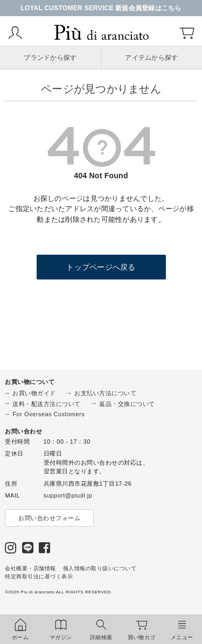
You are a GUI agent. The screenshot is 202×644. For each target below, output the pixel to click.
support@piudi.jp (68, 495)
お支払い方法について (105, 393)
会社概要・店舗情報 (30, 568)
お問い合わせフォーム (49, 518)
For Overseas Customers (48, 414)
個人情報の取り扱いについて (100, 568)
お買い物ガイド (34, 393)
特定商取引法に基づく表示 (39, 576)
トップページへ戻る (101, 267)
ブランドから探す (50, 58)
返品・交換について (127, 404)
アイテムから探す (151, 58)
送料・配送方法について (47, 404)
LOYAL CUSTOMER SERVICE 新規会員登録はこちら (101, 8)
